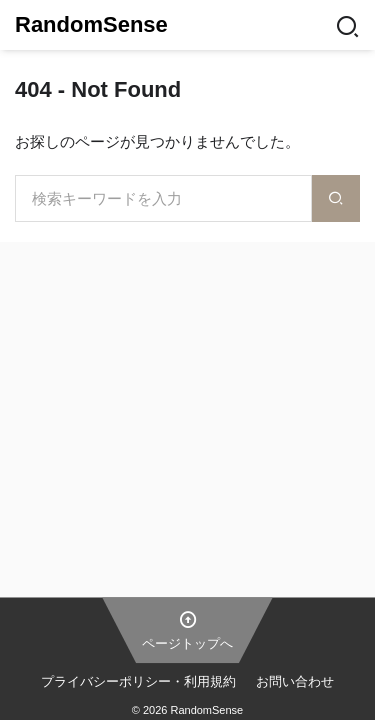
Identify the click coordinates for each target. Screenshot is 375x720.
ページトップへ (187, 629)
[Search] (347, 25)
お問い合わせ (295, 681)
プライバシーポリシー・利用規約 (138, 681)
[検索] (336, 198)
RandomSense (91, 24)
